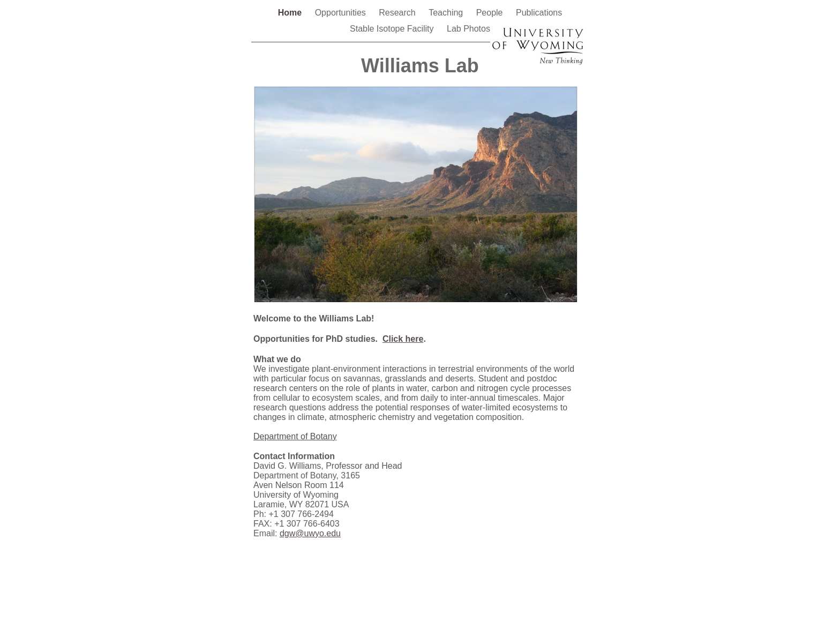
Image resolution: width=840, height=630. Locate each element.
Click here (403, 339)
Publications (539, 13)
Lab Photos (468, 29)
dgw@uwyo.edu (310, 533)
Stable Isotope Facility (393, 29)
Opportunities (342, 13)
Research (398, 13)
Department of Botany (295, 436)
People (491, 13)
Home (291, 13)
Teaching (447, 13)
